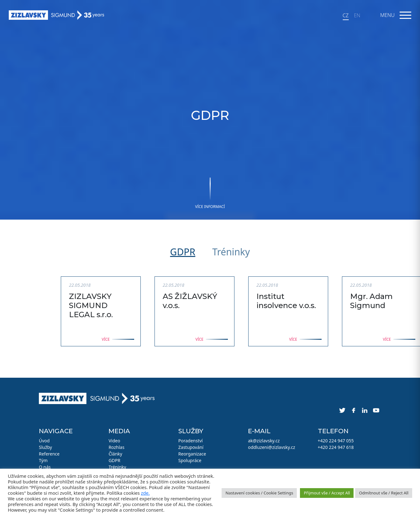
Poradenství (191, 441)
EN (357, 15)
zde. (145, 493)
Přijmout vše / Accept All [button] (327, 493)
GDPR (183, 252)
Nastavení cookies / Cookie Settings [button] (259, 493)
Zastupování (191, 447)
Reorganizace (192, 454)
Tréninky (231, 252)
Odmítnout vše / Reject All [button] (384, 493)
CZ (346, 15)
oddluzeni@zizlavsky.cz (271, 447)
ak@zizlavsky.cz (264, 441)
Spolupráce (190, 460)
